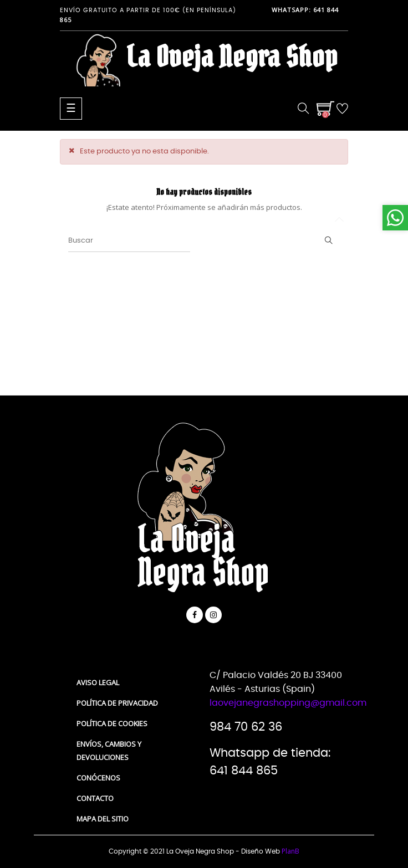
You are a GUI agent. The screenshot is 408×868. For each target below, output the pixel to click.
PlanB (290, 851)
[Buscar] (129, 241)
